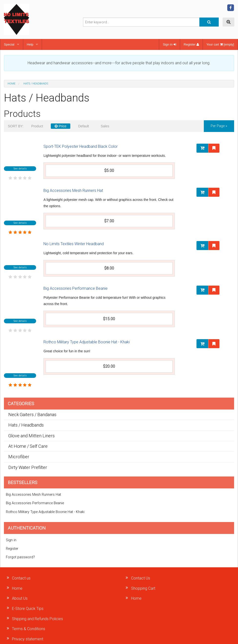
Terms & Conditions (29, 629)
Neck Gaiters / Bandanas (32, 415)
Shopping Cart (143, 588)
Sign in (169, 44)
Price (61, 126)
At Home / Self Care (28, 446)
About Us (20, 598)
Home (11, 84)
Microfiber (19, 457)
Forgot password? (20, 557)
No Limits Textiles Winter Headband (74, 244)
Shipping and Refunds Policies (37, 619)
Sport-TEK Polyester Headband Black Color (81, 146)
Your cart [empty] (220, 44)
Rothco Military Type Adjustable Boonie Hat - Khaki (87, 342)
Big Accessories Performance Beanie (76, 288)
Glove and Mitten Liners (31, 436)
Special (9, 44)
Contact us (21, 578)
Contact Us (141, 578)
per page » (219, 126)
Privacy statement (28, 639)
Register (191, 44)
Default (83, 126)
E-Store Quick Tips (28, 609)
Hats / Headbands (26, 425)
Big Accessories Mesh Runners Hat (73, 191)
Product (37, 126)
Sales (105, 126)
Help (30, 44)
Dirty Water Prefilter (28, 467)
